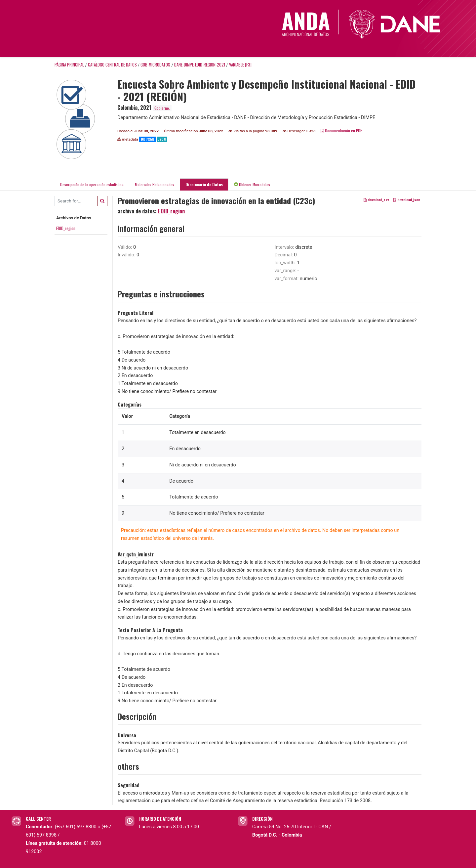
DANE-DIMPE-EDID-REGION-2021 (200, 65)
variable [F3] (240, 65)
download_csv (376, 199)
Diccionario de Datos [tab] (204, 184)
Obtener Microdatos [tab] (252, 184)
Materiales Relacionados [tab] (155, 184)
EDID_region (66, 228)
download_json (407, 199)
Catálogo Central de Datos (112, 65)
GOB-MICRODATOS (155, 65)
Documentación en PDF (341, 130)
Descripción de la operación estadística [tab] (92, 184)
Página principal (69, 65)
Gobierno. (162, 108)
